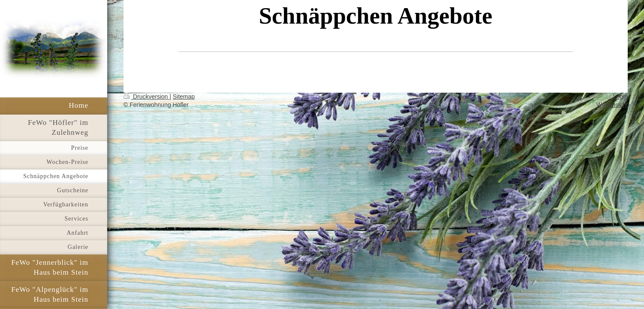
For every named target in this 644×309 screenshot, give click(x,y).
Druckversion (146, 97)
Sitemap (184, 97)
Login (620, 97)
